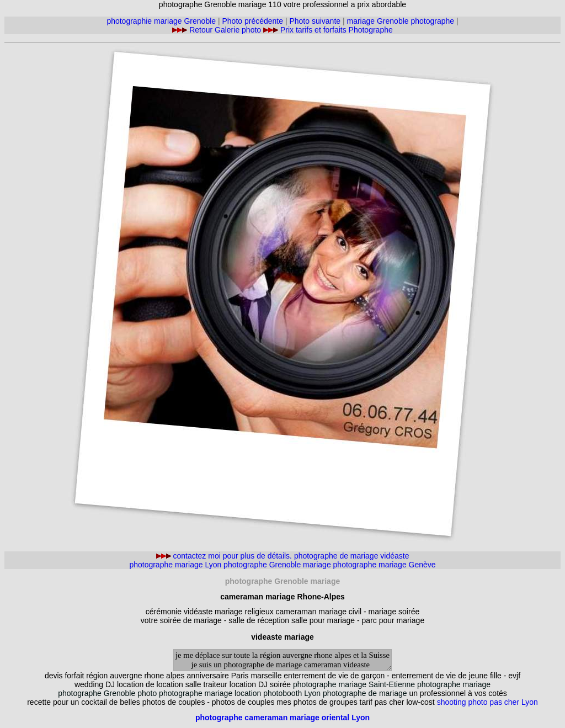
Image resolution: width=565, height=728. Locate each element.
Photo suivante (315, 21)
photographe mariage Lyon (175, 565)
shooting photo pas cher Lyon (487, 702)
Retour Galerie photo (226, 30)
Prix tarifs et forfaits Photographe (337, 30)
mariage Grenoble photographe (401, 21)
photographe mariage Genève (385, 565)
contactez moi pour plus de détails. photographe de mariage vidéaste (283, 556)
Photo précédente (253, 21)
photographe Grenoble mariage (278, 565)
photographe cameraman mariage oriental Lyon (282, 718)
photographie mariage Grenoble (161, 21)
